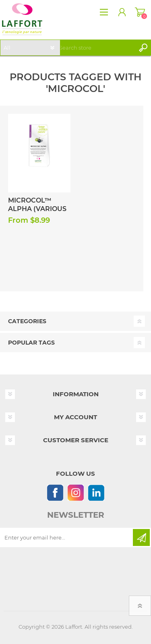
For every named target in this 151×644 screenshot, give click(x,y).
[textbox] (95, 48)
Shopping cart (140, 12)
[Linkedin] (96, 492)
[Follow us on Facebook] (55, 492)
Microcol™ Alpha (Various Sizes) (37, 209)
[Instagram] (75, 492)
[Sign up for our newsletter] (67, 537)
